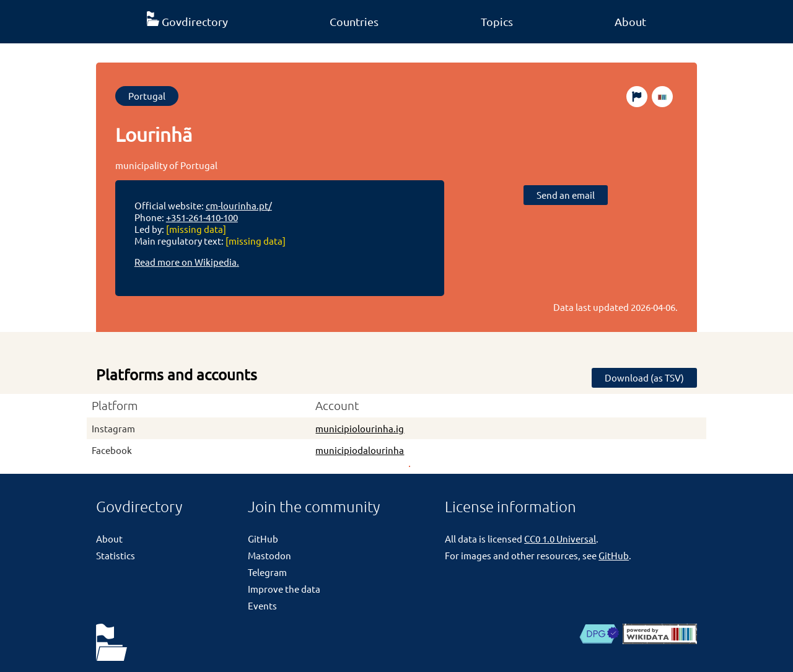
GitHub (263, 539)
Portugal (147, 96)
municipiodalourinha (360, 450)
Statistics (116, 555)
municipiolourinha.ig (360, 428)
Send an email (566, 195)
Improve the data (284, 589)
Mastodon (269, 555)
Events (262, 605)
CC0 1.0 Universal (560, 539)
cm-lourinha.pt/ (239, 205)
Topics (497, 21)
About (630, 21)
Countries (354, 21)
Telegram (267, 572)
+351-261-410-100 (202, 217)
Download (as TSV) (644, 377)
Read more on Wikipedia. (187, 262)
